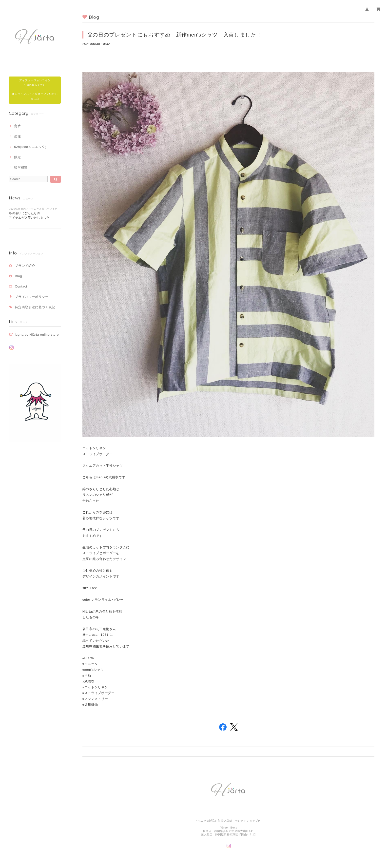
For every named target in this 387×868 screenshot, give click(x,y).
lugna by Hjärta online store (37, 335)
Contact (21, 286)
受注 (17, 136)
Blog (18, 276)
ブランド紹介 (25, 266)
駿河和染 (21, 167)
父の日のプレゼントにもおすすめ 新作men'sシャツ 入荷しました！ (177, 35)
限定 (17, 157)
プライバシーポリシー (32, 297)
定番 (17, 126)
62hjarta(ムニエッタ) (30, 147)
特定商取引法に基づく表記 (35, 307)
